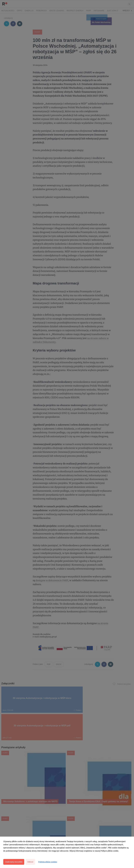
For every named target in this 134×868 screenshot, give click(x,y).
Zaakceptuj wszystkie (14, 862)
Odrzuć (30, 862)
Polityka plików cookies (48, 862)
